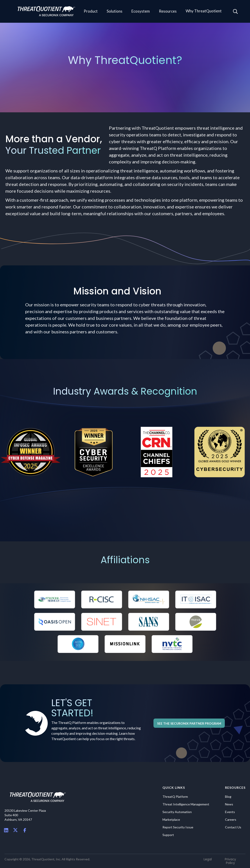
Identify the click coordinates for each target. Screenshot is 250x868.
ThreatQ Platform (175, 797)
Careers (231, 820)
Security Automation (177, 812)
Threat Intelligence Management (186, 804)
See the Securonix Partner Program (189, 723)
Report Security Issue (178, 827)
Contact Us (233, 827)
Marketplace (171, 820)
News (229, 804)
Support (168, 835)
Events (230, 812)
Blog (228, 797)
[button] (91, 11)
